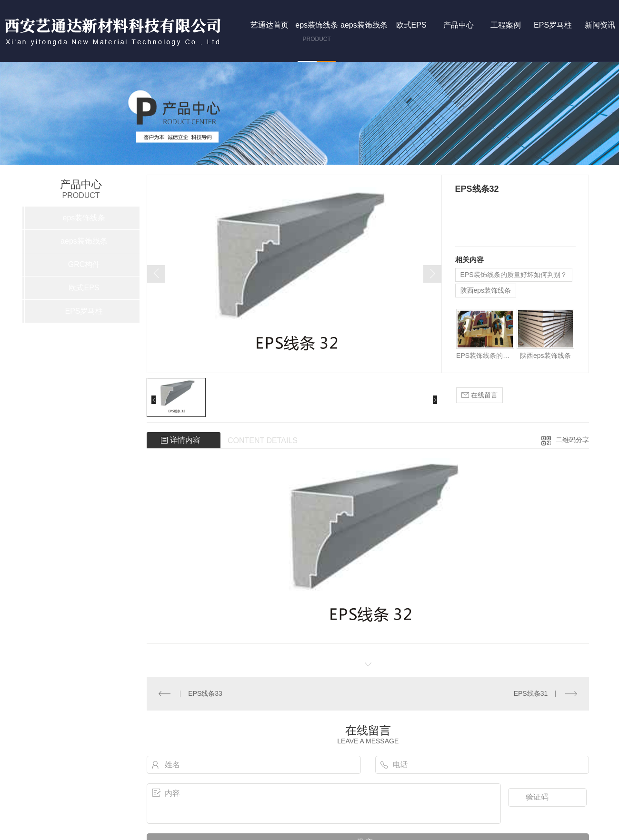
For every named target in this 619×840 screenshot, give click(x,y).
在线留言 (479, 395)
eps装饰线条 (84, 218)
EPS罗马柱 (84, 311)
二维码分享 (572, 440)
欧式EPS (84, 288)
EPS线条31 (531, 693)
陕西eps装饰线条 (486, 290)
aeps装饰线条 (84, 241)
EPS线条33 (205, 693)
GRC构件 (84, 264)
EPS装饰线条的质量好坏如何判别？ (514, 275)
